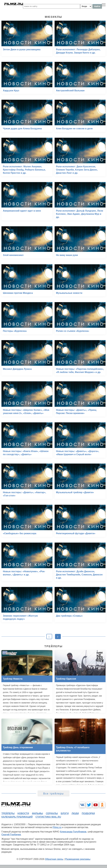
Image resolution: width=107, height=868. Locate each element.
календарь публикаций (17, 817)
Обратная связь (54, 859)
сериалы (52, 813)
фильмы (37, 813)
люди (75, 813)
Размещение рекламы (78, 859)
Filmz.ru (57, 827)
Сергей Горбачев (11, 835)
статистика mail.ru (48, 817)
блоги (65, 813)
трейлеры (8, 813)
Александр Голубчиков (73, 832)
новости (23, 813)
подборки (88, 813)
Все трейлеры (54, 794)
